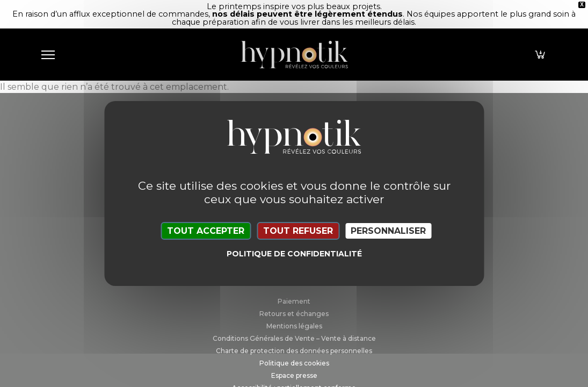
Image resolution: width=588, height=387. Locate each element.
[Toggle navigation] (48, 54)
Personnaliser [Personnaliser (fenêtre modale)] (388, 231)
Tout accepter (206, 231)
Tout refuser (298, 231)
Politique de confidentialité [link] (294, 254)
